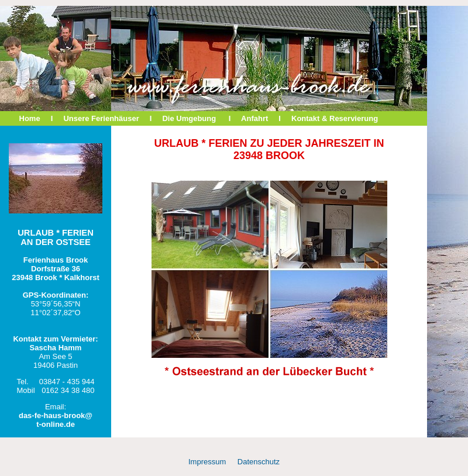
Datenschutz (259, 462)
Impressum (207, 462)
